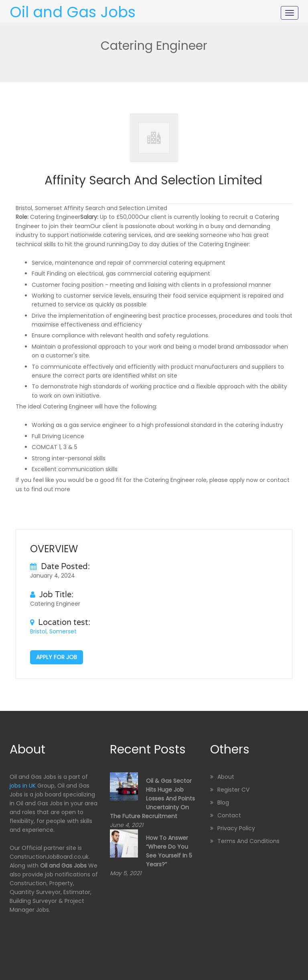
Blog (223, 802)
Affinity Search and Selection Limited (153, 180)
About (226, 777)
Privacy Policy (236, 828)
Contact (229, 815)
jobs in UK (23, 786)
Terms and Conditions (248, 841)
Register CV (233, 790)
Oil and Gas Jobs (73, 12)
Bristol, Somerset (53, 631)
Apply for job (57, 657)
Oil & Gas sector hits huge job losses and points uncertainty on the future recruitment (152, 798)
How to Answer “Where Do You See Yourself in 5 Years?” (169, 851)
